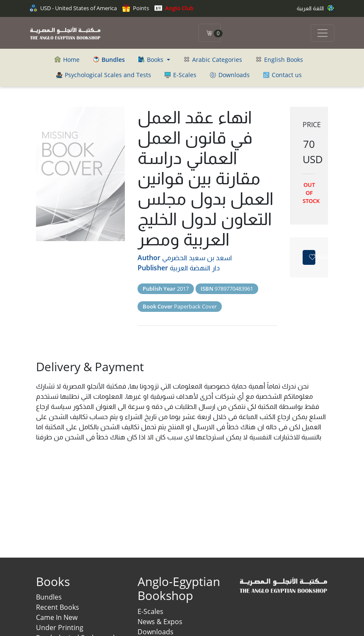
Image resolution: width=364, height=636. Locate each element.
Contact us (283, 75)
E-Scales (181, 75)
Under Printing (60, 628)
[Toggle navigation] (323, 33)
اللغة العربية (316, 8)
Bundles (49, 597)
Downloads (230, 75)
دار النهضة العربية (195, 268)
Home (67, 60)
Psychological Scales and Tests (104, 75)
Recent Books (58, 607)
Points (136, 8)
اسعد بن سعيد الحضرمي (197, 258)
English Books (279, 60)
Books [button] (152, 60)
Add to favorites (312, 257)
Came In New (57, 617)
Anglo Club (174, 8)
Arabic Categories (213, 60)
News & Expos (160, 622)
